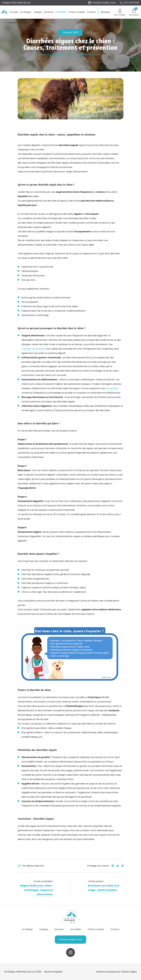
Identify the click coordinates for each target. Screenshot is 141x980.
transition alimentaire (33, 349)
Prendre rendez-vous (70, 939)
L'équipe (38, 12)
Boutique (105, 12)
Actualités (61, 12)
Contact (91, 12)
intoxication (111, 388)
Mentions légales (53, 972)
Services (49, 12)
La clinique (26, 12)
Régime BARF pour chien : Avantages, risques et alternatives (36, 890)
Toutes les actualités (16, 23)
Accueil (14, 12)
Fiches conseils (77, 12)
